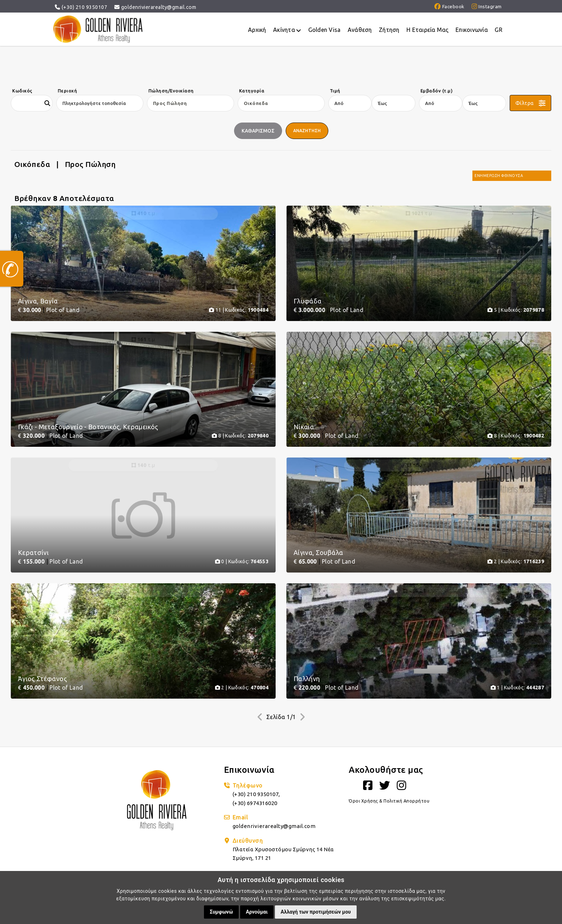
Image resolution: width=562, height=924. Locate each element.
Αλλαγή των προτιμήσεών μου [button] (316, 912)
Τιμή (335, 91)
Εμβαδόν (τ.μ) (437, 91)
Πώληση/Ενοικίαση (171, 91)
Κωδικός (22, 91)
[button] (531, 103)
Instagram (486, 7)
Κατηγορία (252, 91)
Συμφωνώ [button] (221, 912)
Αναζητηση (308, 131)
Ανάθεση (358, 31)
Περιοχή (68, 91)
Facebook (447, 7)
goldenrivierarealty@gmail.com (155, 7)
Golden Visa (323, 31)
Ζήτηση (388, 31)
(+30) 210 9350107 (81, 7)
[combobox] (97, 103)
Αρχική (255, 31)
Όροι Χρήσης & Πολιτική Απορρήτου (390, 828)
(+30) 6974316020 (258, 830)
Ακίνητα (285, 31)
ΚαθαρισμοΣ (257, 131)
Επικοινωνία (471, 31)
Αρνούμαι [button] (257, 912)
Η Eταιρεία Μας (427, 31)
